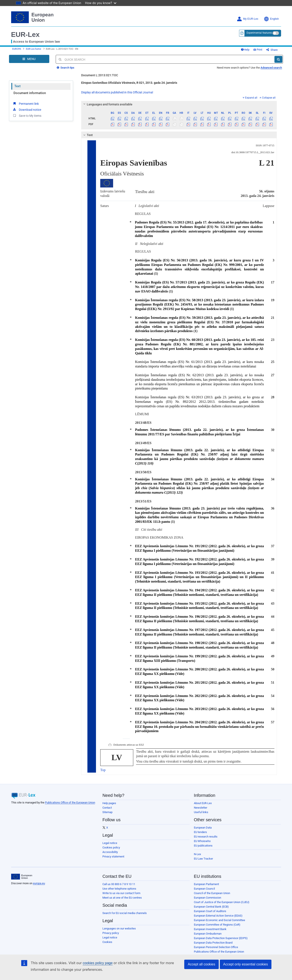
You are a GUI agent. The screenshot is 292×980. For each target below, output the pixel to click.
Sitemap (107, 815)
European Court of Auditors (210, 914)
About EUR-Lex (203, 806)
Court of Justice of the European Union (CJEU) (222, 905)
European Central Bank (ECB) (211, 910)
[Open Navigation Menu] (29, 62)
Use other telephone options (119, 892)
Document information (30, 96)
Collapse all (268, 101)
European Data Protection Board (213, 946)
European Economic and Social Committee (219, 923)
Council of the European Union (212, 896)
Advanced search (271, 71)
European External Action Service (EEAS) (218, 919)
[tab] (179, 108)
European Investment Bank (210, 932)
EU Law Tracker (203, 862)
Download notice (27, 113)
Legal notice (110, 846)
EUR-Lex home (34, 51)
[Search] (278, 63)
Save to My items (27, 119)
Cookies (107, 945)
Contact (107, 811)
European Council (204, 892)
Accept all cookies (201, 964)
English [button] (271, 19)
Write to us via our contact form (121, 896)
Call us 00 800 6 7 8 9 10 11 (119, 887)
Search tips (66, 71)
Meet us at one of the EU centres (122, 901)
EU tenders (200, 835)
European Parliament (206, 887)
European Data (203, 831)
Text (17, 89)
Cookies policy (111, 851)
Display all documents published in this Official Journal (117, 96)
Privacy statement (113, 860)
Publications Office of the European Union (70, 806)
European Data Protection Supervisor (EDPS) (221, 941)
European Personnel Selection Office (216, 950)
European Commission (207, 901)
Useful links (201, 815)
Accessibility (110, 855)
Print (265, 51)
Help (252, 51)
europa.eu (39, 886)
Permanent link (26, 107)
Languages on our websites (119, 932)
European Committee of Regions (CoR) (217, 928)
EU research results (206, 840)
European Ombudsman (208, 937)
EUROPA (17, 51)
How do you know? (96, 3)
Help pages (109, 806)
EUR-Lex (25, 34)
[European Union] (22, 880)
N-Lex (197, 857)
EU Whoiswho (202, 844)
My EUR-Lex (248, 19)
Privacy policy (111, 936)
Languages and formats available (107, 108)
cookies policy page (91, 963)
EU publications (203, 849)
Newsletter (201, 811)
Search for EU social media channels (125, 916)
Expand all (250, 101)
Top (103, 773)
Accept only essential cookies (246, 964)
